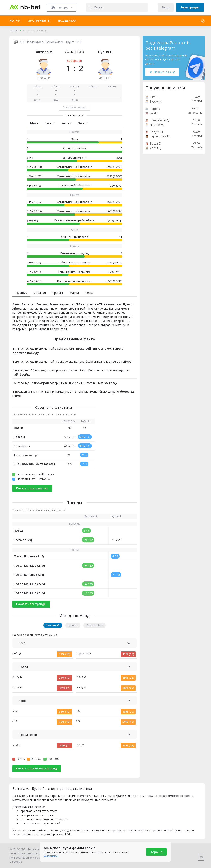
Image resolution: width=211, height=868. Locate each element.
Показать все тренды (31, 604)
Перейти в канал (162, 72)
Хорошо (156, 852)
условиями (51, 856)
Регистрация (190, 7)
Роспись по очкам (75, 107)
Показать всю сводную (32, 488)
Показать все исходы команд (37, 768)
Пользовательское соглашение (29, 858)
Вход (166, 7)
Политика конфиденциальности (29, 853)
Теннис (14, 31)
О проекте (16, 862)
